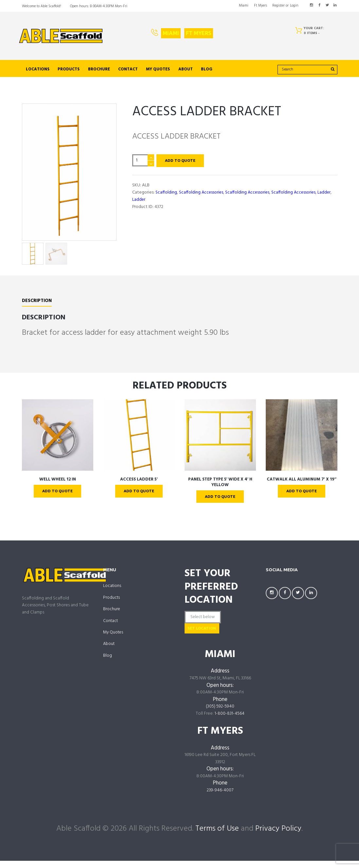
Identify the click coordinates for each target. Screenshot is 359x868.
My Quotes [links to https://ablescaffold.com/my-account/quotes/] (158, 70)
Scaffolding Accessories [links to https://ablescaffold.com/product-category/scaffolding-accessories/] (202, 193)
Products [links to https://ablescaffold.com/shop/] (69, 70)
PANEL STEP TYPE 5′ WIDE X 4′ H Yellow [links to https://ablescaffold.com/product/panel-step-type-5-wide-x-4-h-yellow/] (220, 487)
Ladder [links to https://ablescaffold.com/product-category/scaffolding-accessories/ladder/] (327, 193)
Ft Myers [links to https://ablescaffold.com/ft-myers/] (260, 6)
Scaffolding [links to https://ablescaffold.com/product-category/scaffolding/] (166, 193)
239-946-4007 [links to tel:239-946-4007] (220, 797)
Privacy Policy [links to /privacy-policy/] (278, 836)
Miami (171, 33)
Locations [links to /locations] (38, 70)
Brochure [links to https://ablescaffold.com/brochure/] (99, 70)
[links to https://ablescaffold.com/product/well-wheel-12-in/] (58, 439)
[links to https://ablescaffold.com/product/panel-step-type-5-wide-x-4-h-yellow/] (220, 439)
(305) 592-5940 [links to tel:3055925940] (220, 714)
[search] (307, 70)
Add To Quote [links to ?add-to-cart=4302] (301, 496)
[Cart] (311, 32)
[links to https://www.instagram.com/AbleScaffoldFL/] (311, 5)
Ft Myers (199, 33)
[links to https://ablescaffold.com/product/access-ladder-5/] (139, 439)
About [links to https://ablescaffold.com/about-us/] (186, 70)
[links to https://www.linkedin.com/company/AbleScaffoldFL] (335, 5)
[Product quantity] (143, 160)
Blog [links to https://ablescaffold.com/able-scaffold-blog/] (207, 70)
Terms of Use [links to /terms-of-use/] (217, 836)
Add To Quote (181, 161)
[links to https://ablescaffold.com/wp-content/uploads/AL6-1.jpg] (69, 174)
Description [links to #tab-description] (37, 305)
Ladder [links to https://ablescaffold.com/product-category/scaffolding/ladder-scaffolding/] (139, 200)
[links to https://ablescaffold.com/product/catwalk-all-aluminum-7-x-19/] (302, 439)
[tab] (37, 306)
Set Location (208, 635)
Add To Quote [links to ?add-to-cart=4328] (58, 496)
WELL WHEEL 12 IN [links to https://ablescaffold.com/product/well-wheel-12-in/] (58, 484)
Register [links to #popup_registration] (278, 6)
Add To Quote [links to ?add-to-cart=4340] (220, 501)
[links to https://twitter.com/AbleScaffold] (327, 5)
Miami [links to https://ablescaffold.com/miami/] (244, 6)
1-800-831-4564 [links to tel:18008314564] (230, 721)
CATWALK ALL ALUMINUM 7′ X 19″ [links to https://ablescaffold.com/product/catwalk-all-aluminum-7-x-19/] (301, 484)
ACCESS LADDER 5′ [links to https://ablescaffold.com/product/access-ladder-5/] (139, 484)
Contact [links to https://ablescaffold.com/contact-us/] (128, 70)
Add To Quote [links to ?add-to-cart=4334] (139, 496)
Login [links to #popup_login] (294, 6)
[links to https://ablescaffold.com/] (61, 36)
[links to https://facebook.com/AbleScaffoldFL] (319, 5)
